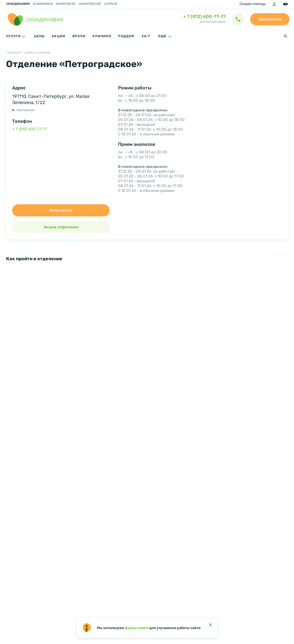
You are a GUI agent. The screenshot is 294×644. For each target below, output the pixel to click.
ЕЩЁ (165, 36)
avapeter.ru (66, 4)
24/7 (146, 36)
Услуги (16, 36)
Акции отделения (61, 227)
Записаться (270, 19)
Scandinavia (43, 4)
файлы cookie (137, 628)
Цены (39, 36)
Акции (58, 36)
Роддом (126, 36)
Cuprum (111, 4)
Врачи (79, 36)
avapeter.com (90, 4)
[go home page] (35, 19)
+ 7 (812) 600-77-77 (205, 16)
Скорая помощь (253, 4)
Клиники (102, 36)
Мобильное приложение (274, 4)
